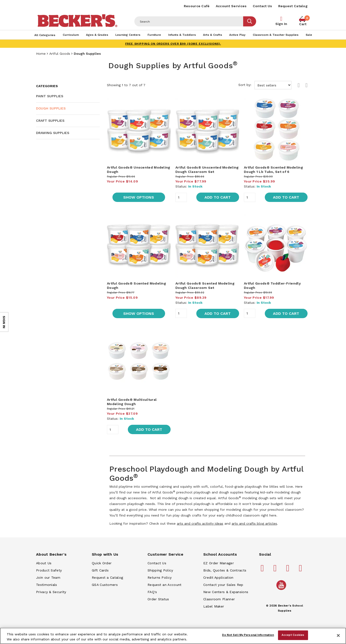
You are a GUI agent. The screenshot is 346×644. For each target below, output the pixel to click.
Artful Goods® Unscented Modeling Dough (139, 170)
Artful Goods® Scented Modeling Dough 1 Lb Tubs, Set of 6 (273, 170)
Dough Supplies (51, 108)
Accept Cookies (293, 635)
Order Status (158, 599)
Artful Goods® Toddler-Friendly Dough (272, 286)
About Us (44, 563)
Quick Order (102, 563)
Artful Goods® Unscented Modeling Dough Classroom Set (207, 170)
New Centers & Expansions (226, 592)
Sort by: (265, 85)
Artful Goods (60, 54)
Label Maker (214, 606)
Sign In (281, 24)
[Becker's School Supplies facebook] (263, 570)
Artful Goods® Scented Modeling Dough (136, 286)
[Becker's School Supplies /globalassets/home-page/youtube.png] (282, 590)
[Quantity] (181, 197)
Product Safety (49, 570)
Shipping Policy (160, 570)
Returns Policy (160, 577)
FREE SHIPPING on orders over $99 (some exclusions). (173, 44)
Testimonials (47, 585)
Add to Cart (218, 197)
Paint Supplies (50, 96)
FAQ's (152, 592)
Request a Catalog (107, 577)
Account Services (231, 6)
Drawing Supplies (53, 133)
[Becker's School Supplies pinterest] (276, 570)
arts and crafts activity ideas (200, 523)
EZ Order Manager (219, 563)
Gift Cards (100, 570)
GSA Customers (105, 585)
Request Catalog (293, 6)
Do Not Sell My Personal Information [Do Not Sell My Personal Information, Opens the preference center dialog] (248, 635)
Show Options (139, 197)
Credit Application (218, 577)
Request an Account (164, 585)
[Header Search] (189, 21)
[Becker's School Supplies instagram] (289, 570)
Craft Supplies (50, 121)
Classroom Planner (219, 599)
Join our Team (48, 577)
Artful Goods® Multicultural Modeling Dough (132, 402)
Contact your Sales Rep (223, 585)
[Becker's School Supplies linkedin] (301, 570)
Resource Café (197, 6)
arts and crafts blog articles (254, 523)
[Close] (338, 635)
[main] (207, 306)
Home (41, 54)
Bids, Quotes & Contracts (225, 570)
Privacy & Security (51, 592)
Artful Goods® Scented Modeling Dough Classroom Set (205, 286)
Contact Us (263, 6)
